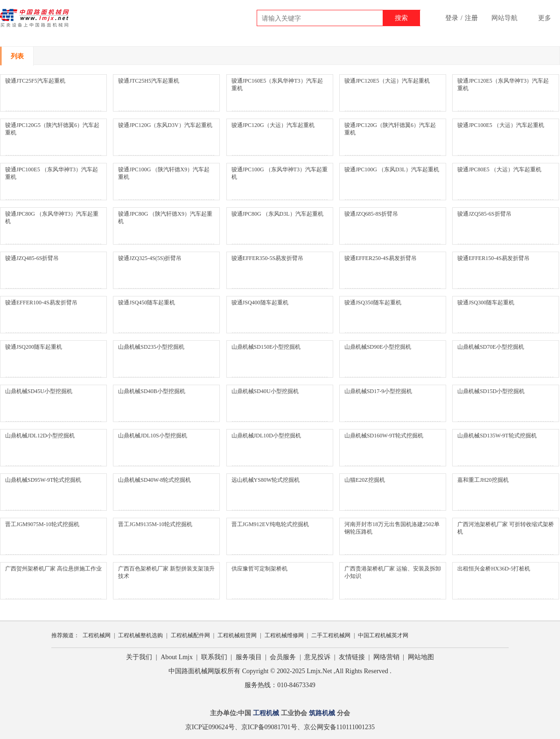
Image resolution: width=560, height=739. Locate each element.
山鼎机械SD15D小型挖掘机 (491, 391)
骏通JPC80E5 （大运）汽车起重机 (499, 169)
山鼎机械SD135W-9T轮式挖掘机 (497, 436)
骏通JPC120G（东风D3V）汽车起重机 (165, 125)
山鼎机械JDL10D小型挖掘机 (266, 436)
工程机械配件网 (190, 635)
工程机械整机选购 (140, 635)
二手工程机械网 (331, 635)
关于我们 (139, 657)
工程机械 (266, 713)
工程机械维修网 (284, 635)
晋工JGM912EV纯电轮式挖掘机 (270, 524)
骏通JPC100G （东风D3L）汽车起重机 (392, 169)
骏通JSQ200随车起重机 (34, 347)
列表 (17, 56)
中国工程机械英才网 (383, 635)
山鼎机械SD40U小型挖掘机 (265, 391)
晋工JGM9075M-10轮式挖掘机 (42, 524)
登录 (452, 18)
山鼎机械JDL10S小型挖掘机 (152, 436)
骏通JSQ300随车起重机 (486, 303)
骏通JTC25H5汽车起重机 (149, 81)
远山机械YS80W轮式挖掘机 (266, 480)
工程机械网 (97, 635)
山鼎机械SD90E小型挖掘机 (378, 347)
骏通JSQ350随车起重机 (373, 303)
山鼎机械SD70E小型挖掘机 (491, 347)
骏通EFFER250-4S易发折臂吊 (381, 258)
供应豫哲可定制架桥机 (259, 569)
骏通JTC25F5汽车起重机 (35, 81)
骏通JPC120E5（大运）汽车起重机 (387, 81)
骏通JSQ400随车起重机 (260, 303)
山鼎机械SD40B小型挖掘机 (151, 391)
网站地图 (421, 657)
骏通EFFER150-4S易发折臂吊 (493, 258)
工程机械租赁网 (237, 635)
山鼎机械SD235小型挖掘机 (151, 347)
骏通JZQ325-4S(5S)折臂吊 (150, 258)
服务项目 (249, 657)
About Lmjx (177, 657)
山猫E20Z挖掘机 (365, 480)
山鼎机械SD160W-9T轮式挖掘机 (384, 436)
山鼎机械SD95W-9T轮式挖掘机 (43, 480)
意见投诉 (317, 657)
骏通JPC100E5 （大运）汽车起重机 (501, 125)
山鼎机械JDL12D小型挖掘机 (40, 436)
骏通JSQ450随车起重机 (147, 303)
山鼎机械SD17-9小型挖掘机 (378, 391)
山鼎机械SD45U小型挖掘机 (39, 391)
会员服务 (283, 657)
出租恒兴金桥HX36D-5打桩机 (494, 569)
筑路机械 (322, 713)
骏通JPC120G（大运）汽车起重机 (273, 125)
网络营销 (386, 657)
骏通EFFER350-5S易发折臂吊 (268, 258)
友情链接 (352, 657)
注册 (471, 18)
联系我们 (214, 657)
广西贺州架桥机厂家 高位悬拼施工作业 (53, 569)
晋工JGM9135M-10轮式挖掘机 (155, 524)
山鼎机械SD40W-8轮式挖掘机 (154, 480)
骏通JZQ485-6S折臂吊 (32, 258)
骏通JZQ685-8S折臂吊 (371, 214)
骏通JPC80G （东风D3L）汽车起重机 (277, 214)
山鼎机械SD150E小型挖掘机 (266, 347)
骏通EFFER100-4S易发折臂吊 (41, 303)
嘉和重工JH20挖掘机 (483, 480)
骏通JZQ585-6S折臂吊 (484, 214)
